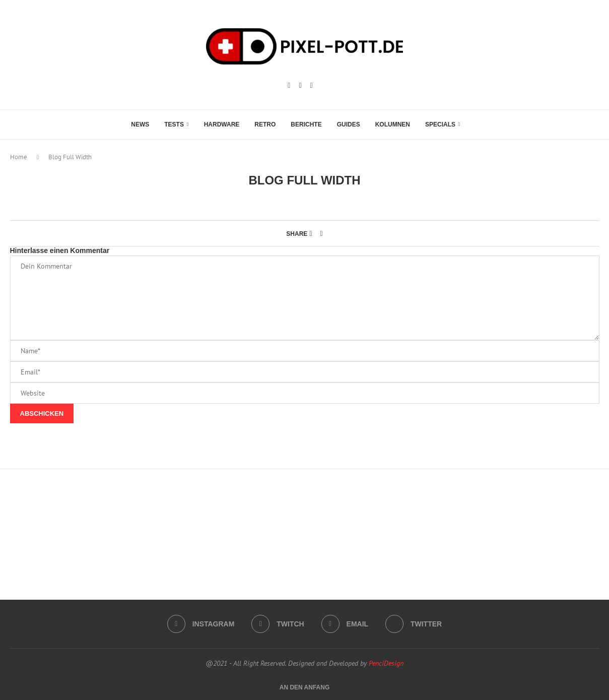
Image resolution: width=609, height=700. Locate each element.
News (140, 124)
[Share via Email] (322, 233)
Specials (440, 124)
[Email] (312, 86)
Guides (349, 124)
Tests (174, 124)
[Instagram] (289, 86)
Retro (265, 124)
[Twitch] (300, 86)
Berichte (306, 124)
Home (19, 157)
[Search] (473, 124)
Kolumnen (393, 124)
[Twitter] (414, 624)
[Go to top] (305, 687)
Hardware (222, 124)
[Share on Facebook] (311, 233)
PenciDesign (386, 663)
